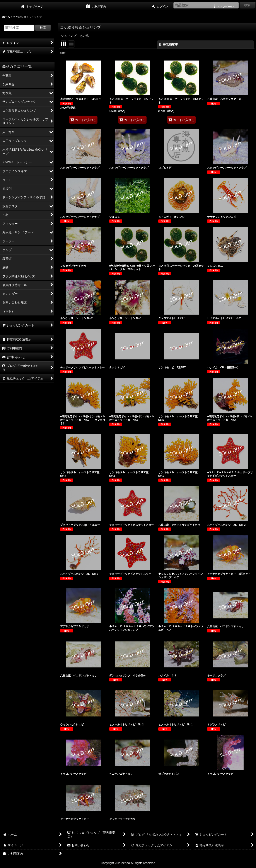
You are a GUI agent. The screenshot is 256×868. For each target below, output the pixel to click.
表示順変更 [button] (168, 45)
